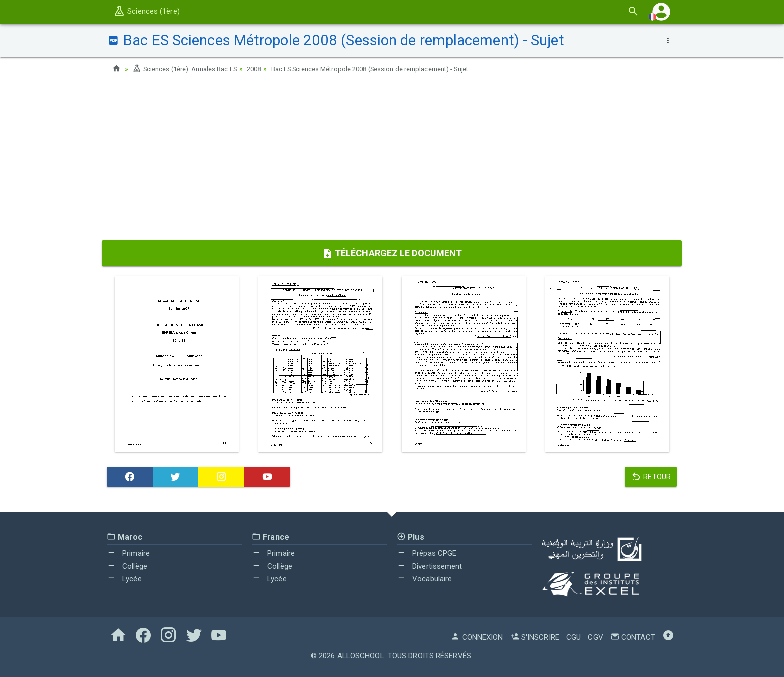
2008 (265, 69)
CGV (595, 637)
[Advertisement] (392, 160)
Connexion (477, 637)
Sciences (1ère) (147, 11)
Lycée (124, 579)
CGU (574, 637)
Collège (127, 566)
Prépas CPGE (427, 553)
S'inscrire (535, 637)
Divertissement (430, 566)
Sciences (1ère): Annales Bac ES (189, 69)
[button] (661, 12)
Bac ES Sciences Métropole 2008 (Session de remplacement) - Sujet (392, 69)
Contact (633, 637)
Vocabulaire (424, 579)
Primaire (128, 553)
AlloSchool (361, 656)
